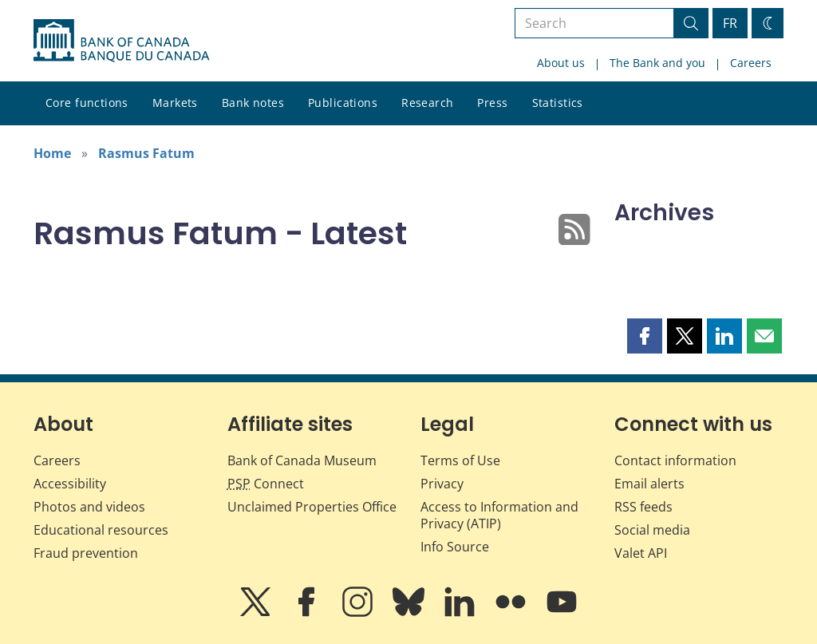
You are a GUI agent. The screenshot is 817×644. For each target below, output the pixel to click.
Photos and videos (89, 507)
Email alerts (649, 484)
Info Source (455, 547)
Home (52, 153)
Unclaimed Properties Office (312, 507)
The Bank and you (657, 63)
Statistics (558, 103)
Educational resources (101, 530)
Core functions (87, 103)
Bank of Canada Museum (302, 460)
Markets (175, 103)
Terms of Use (460, 460)
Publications (343, 103)
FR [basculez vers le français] (730, 23)
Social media (652, 530)
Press (492, 103)
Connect (266, 484)
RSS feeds (643, 507)
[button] (645, 336)
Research (427, 103)
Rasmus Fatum (146, 153)
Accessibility (70, 484)
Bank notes (253, 103)
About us (561, 63)
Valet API (641, 553)
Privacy (442, 484)
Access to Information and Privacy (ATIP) (499, 515)
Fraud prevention (86, 553)
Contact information (675, 460)
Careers (751, 63)
